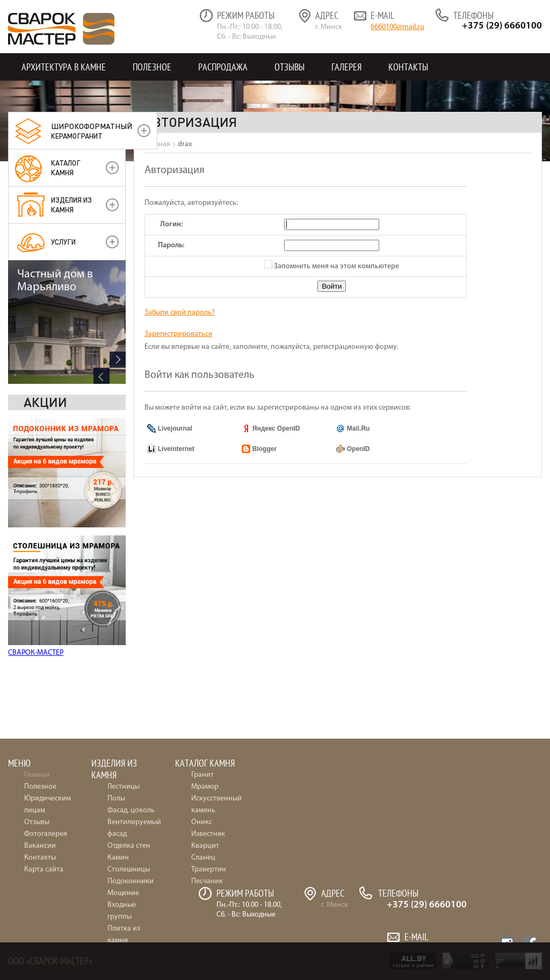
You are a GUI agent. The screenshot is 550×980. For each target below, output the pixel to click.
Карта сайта (44, 870)
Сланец (203, 858)
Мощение (123, 893)
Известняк (208, 834)
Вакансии (40, 846)
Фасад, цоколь (131, 810)
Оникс (202, 822)
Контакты (408, 67)
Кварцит (205, 846)
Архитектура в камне (64, 67)
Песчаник (207, 881)
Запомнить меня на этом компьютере (336, 266)
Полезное (152, 67)
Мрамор (205, 787)
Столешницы (129, 870)
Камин (118, 858)
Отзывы (290, 67)
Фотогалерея (46, 834)
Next (118, 637)
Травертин (209, 870)
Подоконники (131, 881)
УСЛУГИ (63, 242)
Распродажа (223, 67)
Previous (102, 653)
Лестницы (124, 787)
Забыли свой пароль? (180, 313)
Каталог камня (66, 167)
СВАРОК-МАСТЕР (36, 529)
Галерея (346, 67)
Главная (37, 775)
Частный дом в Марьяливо (55, 558)
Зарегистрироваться (178, 334)
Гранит (202, 775)
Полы (116, 799)
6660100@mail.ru (397, 27)
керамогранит (92, 131)
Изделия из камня (71, 205)
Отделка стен (129, 846)
